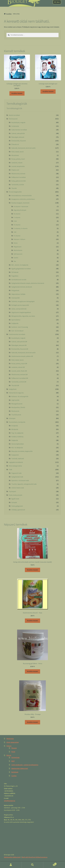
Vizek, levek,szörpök (16, 495)
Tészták (14, 188)
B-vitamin (17, 214)
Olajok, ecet (15, 170)
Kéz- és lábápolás (17, 448)
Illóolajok (12, 418)
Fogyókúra (15, 276)
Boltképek (15, 772)
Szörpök (14, 502)
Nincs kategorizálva (15, 466)
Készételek (15, 155)
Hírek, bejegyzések (13, 742)
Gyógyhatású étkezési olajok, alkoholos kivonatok (28, 283)
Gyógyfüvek (13, 389)
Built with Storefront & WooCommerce (35, 857)
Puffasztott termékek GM (20, 378)
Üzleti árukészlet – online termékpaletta (25, 765)
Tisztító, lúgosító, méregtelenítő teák (24, 484)
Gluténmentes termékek (17, 334)
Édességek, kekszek (18, 137)
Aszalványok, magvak (18, 122)
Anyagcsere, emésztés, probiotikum (23, 199)
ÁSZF (13, 761)
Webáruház (10, 739)
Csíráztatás (15, 126)
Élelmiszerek (13, 119)
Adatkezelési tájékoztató (20, 768)
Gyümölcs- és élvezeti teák (20, 480)
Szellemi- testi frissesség (20, 327)
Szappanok (15, 455)
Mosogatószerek (17, 404)
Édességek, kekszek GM (19, 345)
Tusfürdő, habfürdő (18, 459)
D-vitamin (17, 225)
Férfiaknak (15, 272)
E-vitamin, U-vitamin (21, 228)
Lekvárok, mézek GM (18, 367)
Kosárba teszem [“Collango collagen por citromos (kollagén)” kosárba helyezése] (17, 93)
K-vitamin (17, 236)
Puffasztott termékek (19, 177)
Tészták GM (15, 385)
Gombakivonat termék (19, 280)
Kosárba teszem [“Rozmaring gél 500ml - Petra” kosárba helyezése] (32, 671)
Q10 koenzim (18, 254)
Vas (15, 261)
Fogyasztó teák (16, 473)
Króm (16, 243)
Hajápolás (15, 440)
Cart (50, 863)
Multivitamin (18, 250)
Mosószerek (15, 411)
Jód (15, 232)
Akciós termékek (14, 115)
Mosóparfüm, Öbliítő (18, 407)
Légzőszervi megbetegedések (21, 312)
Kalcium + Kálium (19, 239)
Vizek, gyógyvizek (17, 506)
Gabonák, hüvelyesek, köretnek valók (23, 148)
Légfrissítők (15, 400)
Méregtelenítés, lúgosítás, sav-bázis (23, 316)
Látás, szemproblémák (19, 309)
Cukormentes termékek (19, 130)
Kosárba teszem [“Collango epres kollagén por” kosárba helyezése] (48, 91)
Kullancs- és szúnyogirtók (20, 396)
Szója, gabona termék (19, 181)
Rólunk (9, 755)
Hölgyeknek (15, 290)
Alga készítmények (20, 210)
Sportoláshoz (16, 320)
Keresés (32, 865)
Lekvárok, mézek (17, 163)
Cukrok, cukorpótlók (18, 133)
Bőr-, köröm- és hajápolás (20, 265)
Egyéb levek (15, 499)
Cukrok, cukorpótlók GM (19, 342)
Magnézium (18, 247)
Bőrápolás (15, 429)
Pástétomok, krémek (18, 174)
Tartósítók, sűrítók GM (19, 382)
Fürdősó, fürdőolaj (17, 437)
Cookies (14, 776)
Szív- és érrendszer (17, 331)
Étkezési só (15, 144)
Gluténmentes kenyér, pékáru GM (22, 356)
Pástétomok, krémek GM (19, 374)
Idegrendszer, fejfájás (18, 294)
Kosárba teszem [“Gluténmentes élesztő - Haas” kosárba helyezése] (32, 621)
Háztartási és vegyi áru (16, 393)
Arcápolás (15, 426)
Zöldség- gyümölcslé (18, 510)
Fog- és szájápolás (17, 433)
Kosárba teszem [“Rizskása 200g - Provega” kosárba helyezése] (32, 722)
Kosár (13, 752)
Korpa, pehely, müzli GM (19, 364)
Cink (15, 221)
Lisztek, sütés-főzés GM (19, 371)
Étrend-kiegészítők (15, 192)
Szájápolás (15, 323)
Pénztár (14, 748)
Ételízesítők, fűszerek (19, 141)
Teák (11, 470)
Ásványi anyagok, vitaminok (20, 203)
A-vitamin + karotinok (21, 206)
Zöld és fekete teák (18, 488)
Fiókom (9, 746)
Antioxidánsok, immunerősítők (21, 196)
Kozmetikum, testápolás (17, 422)
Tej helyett (12, 491)
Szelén (16, 258)
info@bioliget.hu (10, 801)
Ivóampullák (15, 298)
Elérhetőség (15, 757)
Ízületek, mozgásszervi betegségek (23, 301)
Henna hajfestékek (18, 444)
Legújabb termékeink (16, 462)
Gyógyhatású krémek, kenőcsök (22, 287)
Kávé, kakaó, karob (17, 152)
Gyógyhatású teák (17, 477)
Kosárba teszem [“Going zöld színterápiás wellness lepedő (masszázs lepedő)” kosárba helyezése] (32, 570)
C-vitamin (17, 217)
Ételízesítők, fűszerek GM (20, 349)
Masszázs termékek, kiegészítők (22, 451)
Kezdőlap (9, 14)
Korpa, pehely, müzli (18, 159)
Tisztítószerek (16, 415)
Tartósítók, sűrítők (18, 185)
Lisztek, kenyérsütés (18, 166)
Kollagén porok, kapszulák (20, 305)
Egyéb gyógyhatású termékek (21, 269)
